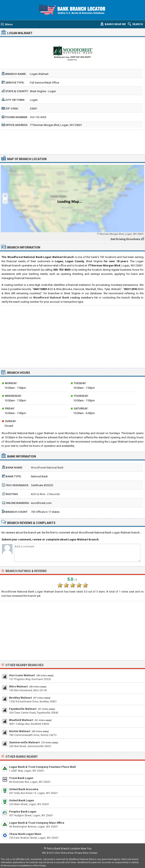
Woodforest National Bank (47, 468)
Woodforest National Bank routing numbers (63, 298)
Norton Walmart (20, 731)
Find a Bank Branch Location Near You (69, 849)
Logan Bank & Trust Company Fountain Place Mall (42, 767)
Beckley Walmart (20, 698)
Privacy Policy (82, 853)
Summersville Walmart (24, 742)
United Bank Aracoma (24, 789)
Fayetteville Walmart (23, 709)
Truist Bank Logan (21, 778)
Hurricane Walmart (22, 675)
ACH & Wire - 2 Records (45, 494)
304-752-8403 (38, 117)
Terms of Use (67, 853)
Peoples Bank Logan (23, 812)
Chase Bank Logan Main (25, 834)
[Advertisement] (72, 142)
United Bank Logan (22, 800)
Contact (93, 853)
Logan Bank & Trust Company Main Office (37, 823)
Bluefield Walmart (21, 720)
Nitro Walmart (18, 686)
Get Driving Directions (125, 239)
